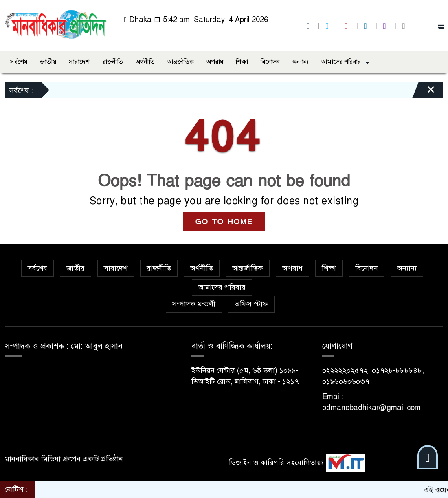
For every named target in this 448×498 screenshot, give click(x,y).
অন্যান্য (300, 62)
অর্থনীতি (145, 62)
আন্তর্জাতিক (181, 62)
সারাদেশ (79, 62)
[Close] (424, 92)
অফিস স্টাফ (251, 304)
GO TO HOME (224, 222)
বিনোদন (270, 62)
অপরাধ (215, 62)
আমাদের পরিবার (341, 62)
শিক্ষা (242, 62)
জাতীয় (48, 62)
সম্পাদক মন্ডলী (194, 304)
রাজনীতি (113, 62)
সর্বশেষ (19, 62)
